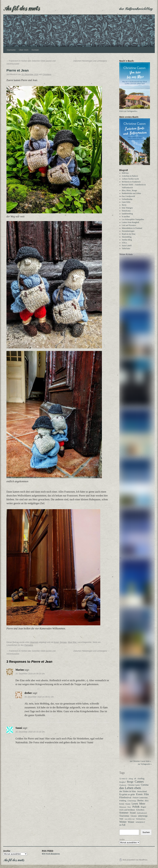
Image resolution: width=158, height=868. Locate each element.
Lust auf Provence (129, 225)
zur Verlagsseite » (145, 764)
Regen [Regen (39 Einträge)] (143, 807)
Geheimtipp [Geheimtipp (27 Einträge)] (132, 801)
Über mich (24, 50)
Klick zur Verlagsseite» (128, 111)
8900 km (125, 173)
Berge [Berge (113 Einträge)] (130, 782)
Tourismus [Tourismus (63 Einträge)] (124, 816)
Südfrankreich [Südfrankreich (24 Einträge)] (142, 813)
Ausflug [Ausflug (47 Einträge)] (141, 778)
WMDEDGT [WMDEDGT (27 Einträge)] (140, 822)
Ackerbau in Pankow (130, 176)
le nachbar (126, 217)
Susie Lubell (127, 246)
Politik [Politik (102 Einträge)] (136, 807)
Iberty (124, 205)
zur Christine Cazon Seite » (140, 761)
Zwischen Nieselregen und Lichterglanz (91, 61)
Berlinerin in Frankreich (131, 182)
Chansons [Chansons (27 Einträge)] (123, 785)
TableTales (126, 248)
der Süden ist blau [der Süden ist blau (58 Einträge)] (128, 791)
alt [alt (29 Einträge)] (135, 779)
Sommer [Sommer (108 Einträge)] (124, 813)
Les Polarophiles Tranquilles (133, 219)
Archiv (122, 839)
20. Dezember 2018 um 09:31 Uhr (39, 697)
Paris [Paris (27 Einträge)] (129, 807)
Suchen (146, 832)
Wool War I (73, 642)
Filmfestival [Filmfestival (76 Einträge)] (125, 797)
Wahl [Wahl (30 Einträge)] (121, 819)
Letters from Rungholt (131, 222)
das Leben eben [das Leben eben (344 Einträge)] (130, 788)
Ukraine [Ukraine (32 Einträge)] (134, 816)
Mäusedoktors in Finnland (132, 228)
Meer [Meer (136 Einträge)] (142, 804)
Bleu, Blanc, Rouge (129, 190)
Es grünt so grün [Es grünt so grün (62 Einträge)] (127, 794)
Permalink (29, 645)
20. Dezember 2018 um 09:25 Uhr (30, 674)
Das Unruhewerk (128, 196)
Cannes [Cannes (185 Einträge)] (139, 782)
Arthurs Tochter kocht (130, 179)
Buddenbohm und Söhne (131, 193)
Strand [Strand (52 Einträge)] (133, 813)
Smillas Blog (127, 240)
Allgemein (34, 642)
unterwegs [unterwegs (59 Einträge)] (143, 816)
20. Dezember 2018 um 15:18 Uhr (30, 732)
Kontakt (35, 50)
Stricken (63, 642)
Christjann (47, 74)
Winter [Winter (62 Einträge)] (131, 822)
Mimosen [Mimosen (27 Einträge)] (123, 807)
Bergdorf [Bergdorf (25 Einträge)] (122, 782)
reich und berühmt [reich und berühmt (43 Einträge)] (127, 810)
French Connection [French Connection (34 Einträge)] (140, 798)
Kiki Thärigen (127, 208)
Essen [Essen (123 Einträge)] (139, 794)
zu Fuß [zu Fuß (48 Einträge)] (122, 825)
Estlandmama (127, 199)
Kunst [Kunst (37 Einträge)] (128, 804)
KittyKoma (126, 211)
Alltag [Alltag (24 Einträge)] (131, 779)
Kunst (56, 642)
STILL (125, 243)
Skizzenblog (127, 237)
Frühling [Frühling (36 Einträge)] (123, 801)
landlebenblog (127, 214)
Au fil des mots (22, 8)
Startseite (11, 50)
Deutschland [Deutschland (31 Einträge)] (142, 791)
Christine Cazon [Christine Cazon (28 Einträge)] (134, 785)
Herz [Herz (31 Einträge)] (147, 801)
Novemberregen (128, 231)
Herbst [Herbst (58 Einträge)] (140, 800)
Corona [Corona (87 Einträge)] (145, 785)
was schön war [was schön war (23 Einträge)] (130, 819)
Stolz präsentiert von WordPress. (135, 860)
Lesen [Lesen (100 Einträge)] (135, 804)
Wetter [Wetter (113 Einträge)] (123, 822)
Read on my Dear (129, 234)
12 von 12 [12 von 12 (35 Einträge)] (123, 779)
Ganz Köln (126, 202)
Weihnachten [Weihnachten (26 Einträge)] (141, 819)
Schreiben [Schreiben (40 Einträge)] (140, 810)
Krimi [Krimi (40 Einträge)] (122, 804)
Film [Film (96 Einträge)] (146, 794)
